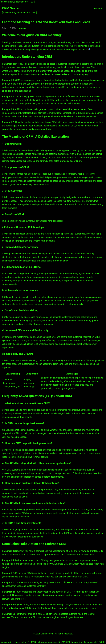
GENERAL (22, 28)
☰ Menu (98, 9)
